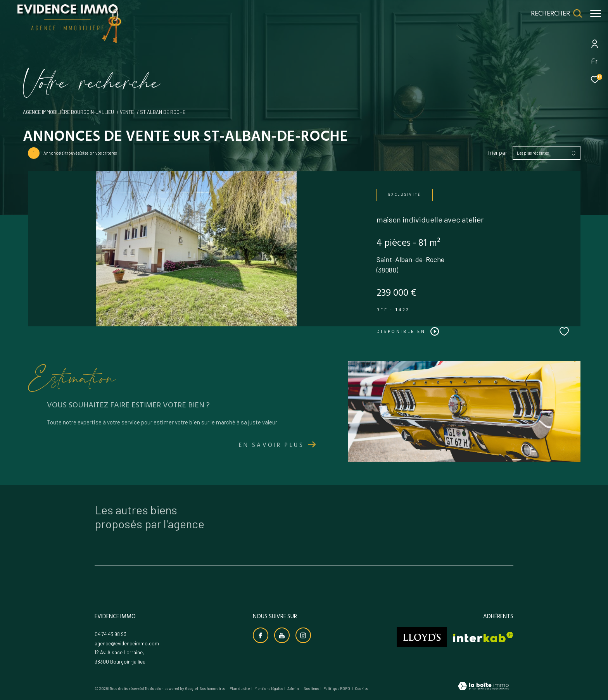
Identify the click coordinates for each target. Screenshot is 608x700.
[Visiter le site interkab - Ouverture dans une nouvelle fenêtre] (483, 637)
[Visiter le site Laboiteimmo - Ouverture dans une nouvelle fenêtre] (483, 687)
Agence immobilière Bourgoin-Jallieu (68, 112)
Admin (294, 688)
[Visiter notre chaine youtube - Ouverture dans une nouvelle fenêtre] (282, 635)
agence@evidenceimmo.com (127, 643)
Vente (127, 112)
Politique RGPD (337, 688)
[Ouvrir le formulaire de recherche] (553, 14)
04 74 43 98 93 (111, 634)
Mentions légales (269, 688)
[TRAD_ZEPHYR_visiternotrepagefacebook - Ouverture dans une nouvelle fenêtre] (261, 635)
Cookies (361, 689)
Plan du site (240, 688)
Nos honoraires (212, 688)
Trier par (497, 153)
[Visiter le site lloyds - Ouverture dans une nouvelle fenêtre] (422, 637)
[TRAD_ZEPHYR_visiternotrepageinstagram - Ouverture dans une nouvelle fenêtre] (303, 635)
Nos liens (312, 688)
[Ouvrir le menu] (596, 14)
